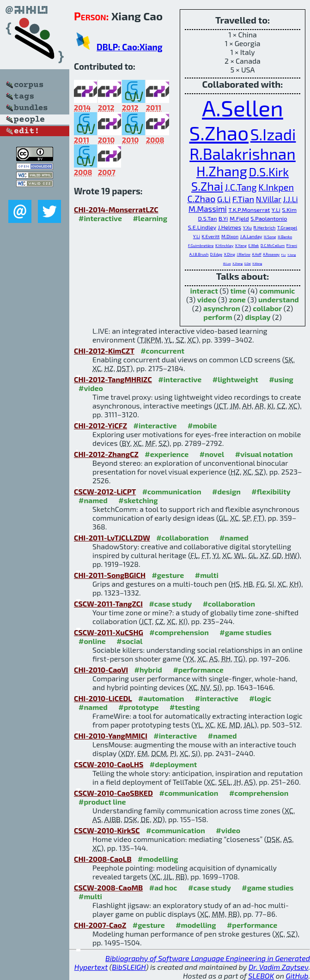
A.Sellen (243, 108)
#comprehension (179, 632)
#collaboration (182, 538)
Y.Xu (247, 228)
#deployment (173, 764)
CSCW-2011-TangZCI (108, 604)
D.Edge (216, 254)
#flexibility (271, 491)
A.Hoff (257, 254)
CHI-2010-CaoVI (101, 670)
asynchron (222, 308)
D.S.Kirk (269, 172)
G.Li (224, 199)
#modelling (158, 859)
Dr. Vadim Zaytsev (278, 967)
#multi (207, 575)
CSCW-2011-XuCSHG (109, 632)
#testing (185, 707)
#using (281, 379)
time (238, 291)
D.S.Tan (208, 218)
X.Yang (241, 246)
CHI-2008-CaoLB (103, 859)
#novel (212, 454)
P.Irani (292, 246)
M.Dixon (230, 236)
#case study (170, 604)
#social (129, 641)
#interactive (100, 218)
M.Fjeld (239, 218)
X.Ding (230, 254)
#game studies (245, 632)
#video (91, 388)
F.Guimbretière (201, 246)
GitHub (297, 976)
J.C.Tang (241, 187)
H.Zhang (222, 171)
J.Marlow (244, 254)
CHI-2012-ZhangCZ (106, 454)
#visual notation (264, 454)
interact (204, 291)
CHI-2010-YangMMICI (111, 736)
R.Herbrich (265, 228)
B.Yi (223, 218)
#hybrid (148, 670)
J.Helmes (230, 227)
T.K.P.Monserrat (249, 210)
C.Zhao (201, 198)
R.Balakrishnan (243, 153)
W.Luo (227, 263)
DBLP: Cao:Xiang (130, 47)
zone (237, 299)
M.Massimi (208, 209)
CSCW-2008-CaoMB (108, 887)
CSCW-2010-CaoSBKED (113, 793)
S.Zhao (219, 132)
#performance (198, 670)
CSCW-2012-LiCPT (105, 491)
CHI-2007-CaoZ (100, 925)
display (258, 317)
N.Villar (269, 199)
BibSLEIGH (129, 967)
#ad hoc (163, 887)
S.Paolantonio (269, 218)
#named (93, 500)
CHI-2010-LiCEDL (103, 698)
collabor (267, 308)
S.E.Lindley (202, 227)
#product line (102, 802)
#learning (150, 218)
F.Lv (284, 255)
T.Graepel (287, 228)
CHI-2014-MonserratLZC (116, 209)
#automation (161, 698)
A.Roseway (271, 254)
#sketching (138, 500)
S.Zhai (207, 186)
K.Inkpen (276, 187)
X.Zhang (237, 263)
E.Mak (253, 246)
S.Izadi (273, 134)
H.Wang (257, 263)
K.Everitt (211, 236)
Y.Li (276, 210)
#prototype (138, 707)
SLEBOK (261, 976)
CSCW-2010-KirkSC (107, 830)
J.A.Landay (251, 236)
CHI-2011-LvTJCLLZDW (112, 538)
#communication (172, 491)
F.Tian (243, 199)
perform (218, 317)
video (207, 299)
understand (279, 299)
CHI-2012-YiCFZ (100, 425)
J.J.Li (291, 199)
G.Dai (248, 263)
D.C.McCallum (273, 246)
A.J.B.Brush (199, 254)
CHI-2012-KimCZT (104, 351)
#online (92, 641)
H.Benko (285, 237)
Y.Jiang (292, 255)
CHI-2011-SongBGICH (110, 575)
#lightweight (235, 379)
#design (226, 491)
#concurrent (162, 351)
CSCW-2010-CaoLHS (109, 764)
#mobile (202, 425)
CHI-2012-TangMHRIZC (113, 379)
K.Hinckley (224, 246)
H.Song (270, 237)
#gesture (168, 575)
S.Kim (289, 210)
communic (277, 291)
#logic (260, 698)
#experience (167, 454)
